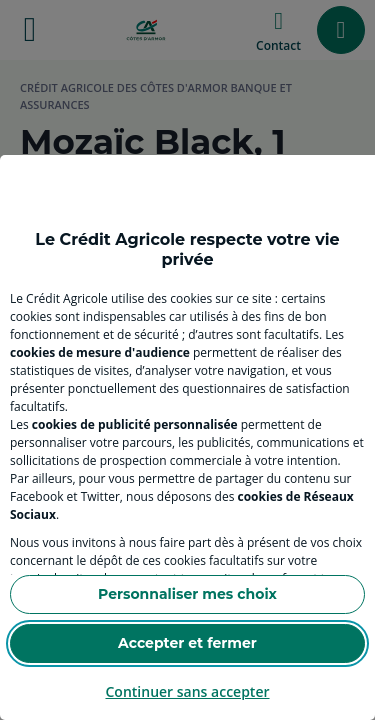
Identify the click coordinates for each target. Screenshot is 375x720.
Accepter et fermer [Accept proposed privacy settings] (187, 643)
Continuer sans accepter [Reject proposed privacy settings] (187, 691)
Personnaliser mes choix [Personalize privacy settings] (187, 594)
